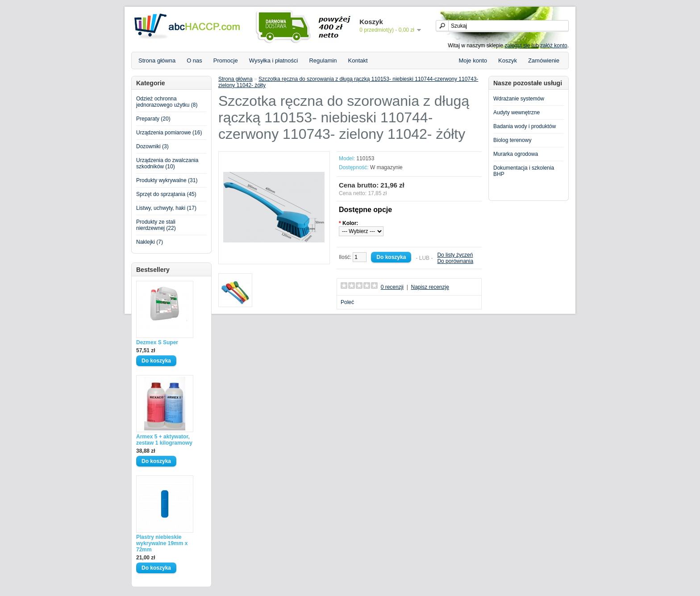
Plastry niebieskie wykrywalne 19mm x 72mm (162, 543)
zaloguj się (518, 46)
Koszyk (508, 60)
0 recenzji (392, 287)
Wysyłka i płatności (274, 60)
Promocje (226, 60)
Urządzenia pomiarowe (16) (169, 133)
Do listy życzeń (455, 255)
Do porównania (455, 261)
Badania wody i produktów (525, 126)
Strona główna (157, 60)
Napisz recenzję (430, 287)
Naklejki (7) (150, 242)
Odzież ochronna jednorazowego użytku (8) (167, 102)
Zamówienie (544, 60)
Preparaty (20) (153, 119)
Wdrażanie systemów (519, 99)
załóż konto (554, 46)
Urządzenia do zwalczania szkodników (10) (167, 163)
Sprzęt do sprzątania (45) (166, 194)
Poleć (347, 302)
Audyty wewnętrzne (517, 113)
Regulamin (323, 60)
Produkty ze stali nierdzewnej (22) (156, 225)
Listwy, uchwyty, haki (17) (166, 208)
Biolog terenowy (512, 140)
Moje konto (473, 60)
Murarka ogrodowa (516, 154)
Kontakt (358, 60)
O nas (194, 60)
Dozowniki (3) (152, 146)
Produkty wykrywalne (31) (167, 180)
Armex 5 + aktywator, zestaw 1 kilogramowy (164, 440)
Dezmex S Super (157, 342)
